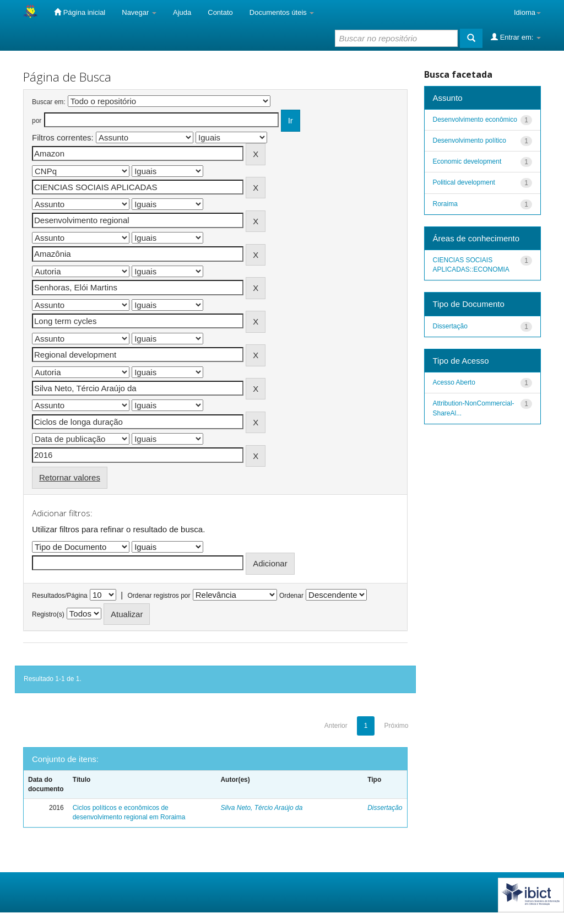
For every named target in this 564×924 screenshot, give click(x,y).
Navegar (139, 12)
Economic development (467, 161)
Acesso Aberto (454, 382)
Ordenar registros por (159, 596)
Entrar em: (516, 37)
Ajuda (182, 12)
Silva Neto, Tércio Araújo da (261, 808)
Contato (220, 12)
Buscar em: (49, 102)
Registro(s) (48, 614)
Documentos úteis (282, 12)
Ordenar (291, 596)
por (37, 121)
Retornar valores (70, 477)
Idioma (527, 12)
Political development (464, 182)
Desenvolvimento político (470, 141)
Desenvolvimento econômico (475, 120)
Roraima (445, 204)
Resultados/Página (60, 596)
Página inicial (80, 12)
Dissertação (385, 808)
